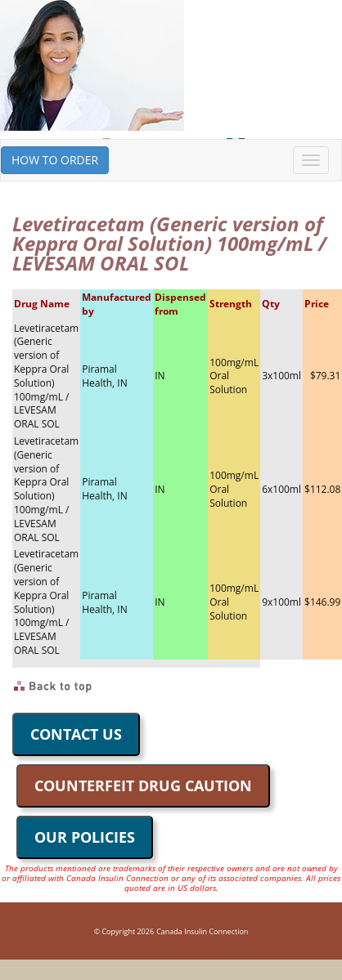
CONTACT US (76, 734)
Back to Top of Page (54, 687)
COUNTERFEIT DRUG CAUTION (143, 785)
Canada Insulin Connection (202, 931)
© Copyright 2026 (124, 931)
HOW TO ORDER (55, 160)
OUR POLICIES (85, 837)
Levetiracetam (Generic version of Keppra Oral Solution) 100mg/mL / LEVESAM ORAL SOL (46, 376)
